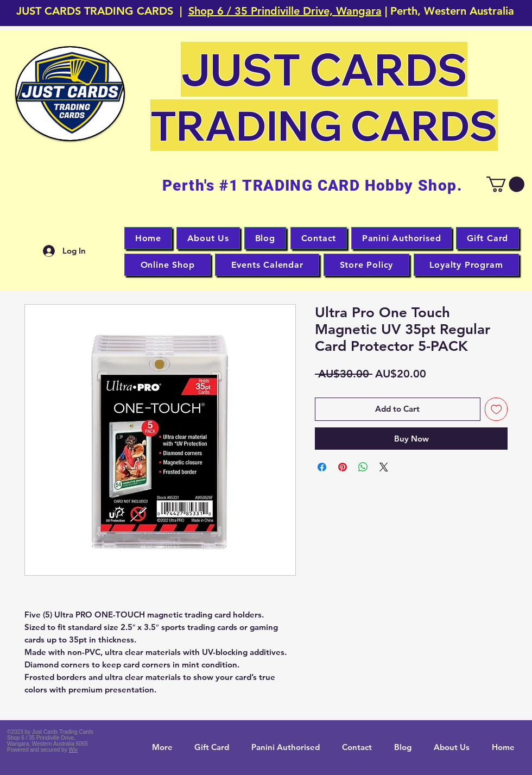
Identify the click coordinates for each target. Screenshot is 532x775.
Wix (73, 750)
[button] (70, 94)
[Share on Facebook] (322, 467)
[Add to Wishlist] (496, 409)
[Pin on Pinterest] (343, 467)
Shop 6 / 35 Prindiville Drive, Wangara (285, 11)
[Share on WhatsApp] (363, 467)
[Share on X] (384, 467)
